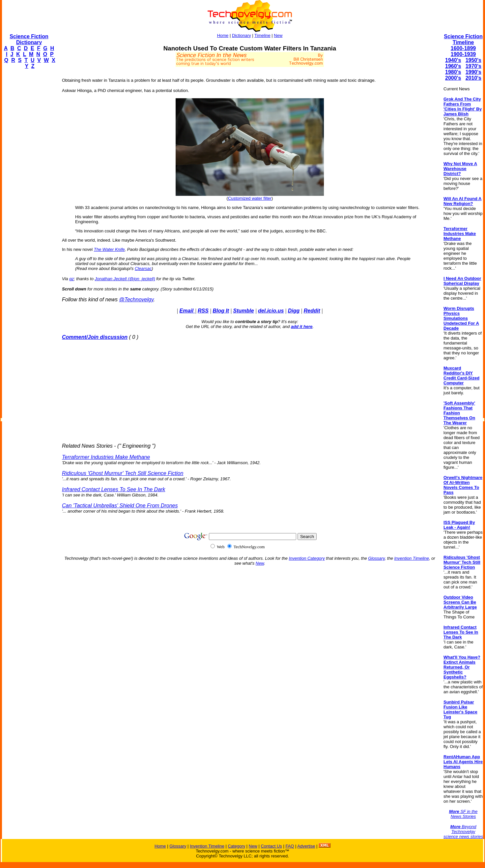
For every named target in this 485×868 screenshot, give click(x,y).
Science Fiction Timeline (463, 39)
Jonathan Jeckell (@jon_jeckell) (125, 279)
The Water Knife (109, 249)
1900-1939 (463, 54)
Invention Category (307, 558)
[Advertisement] (28, 173)
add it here (302, 327)
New (278, 35)
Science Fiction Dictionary (29, 39)
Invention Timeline (412, 558)
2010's (473, 78)
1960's (453, 66)
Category (236, 846)
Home (223, 35)
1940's (453, 60)
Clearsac (143, 269)
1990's (473, 72)
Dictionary (242, 35)
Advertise (306, 846)
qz (71, 279)
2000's (453, 78)
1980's (453, 72)
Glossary (376, 558)
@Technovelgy (136, 299)
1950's (473, 60)
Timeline (262, 35)
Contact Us (271, 846)
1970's (473, 66)
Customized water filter (250, 198)
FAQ (290, 846)
